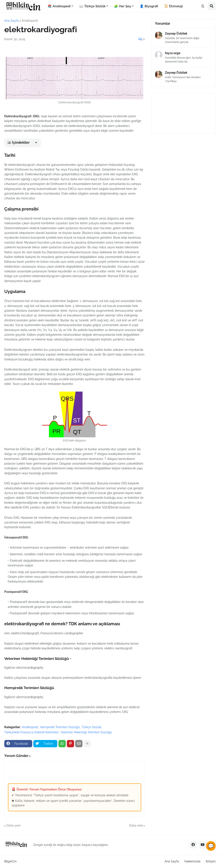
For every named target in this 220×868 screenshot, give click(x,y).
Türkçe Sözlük (91, 727)
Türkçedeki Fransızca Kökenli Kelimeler (31, 732)
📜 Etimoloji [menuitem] (173, 6)
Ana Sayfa (11, 21)
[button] (203, 6)
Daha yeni (13, 825)
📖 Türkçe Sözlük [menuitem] (92, 6)
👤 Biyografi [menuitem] (149, 6)
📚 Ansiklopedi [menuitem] (59, 6)
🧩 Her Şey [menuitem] (123, 6)
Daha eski (136, 825)
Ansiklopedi (30, 21)
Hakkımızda (192, 861)
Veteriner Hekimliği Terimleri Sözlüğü (86, 732)
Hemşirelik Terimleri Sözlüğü (60, 727)
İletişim (211, 861)
